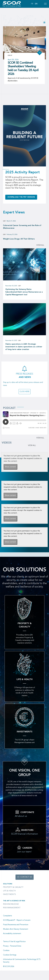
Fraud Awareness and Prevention (16, 925)
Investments (9, 894)
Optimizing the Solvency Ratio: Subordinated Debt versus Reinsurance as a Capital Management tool (24, 292)
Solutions (8, 884)
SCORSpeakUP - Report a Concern (17, 920)
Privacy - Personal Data (12, 946)
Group (10, 56)
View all (40, 245)
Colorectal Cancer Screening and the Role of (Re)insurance (22, 227)
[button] (44, 22)
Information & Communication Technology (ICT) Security (22, 961)
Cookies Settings (10, 955)
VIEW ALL (32, 445)
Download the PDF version (21, 197)
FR (32, 4)
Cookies (6, 951)
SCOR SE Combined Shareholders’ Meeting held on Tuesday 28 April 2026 (23, 68)
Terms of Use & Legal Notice (14, 942)
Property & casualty (13, 887)
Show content (10, 467)
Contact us (26, 877)
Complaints (7, 916)
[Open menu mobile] (45, 4)
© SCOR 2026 (9, 967)
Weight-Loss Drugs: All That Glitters (19, 239)
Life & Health (9, 891)
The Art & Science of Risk (14, 901)
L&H (4, 221)
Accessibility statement (12, 934)
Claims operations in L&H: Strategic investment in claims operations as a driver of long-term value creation (24, 347)
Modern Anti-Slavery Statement (16, 929)
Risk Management (12, 908)
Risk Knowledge (11, 904)
